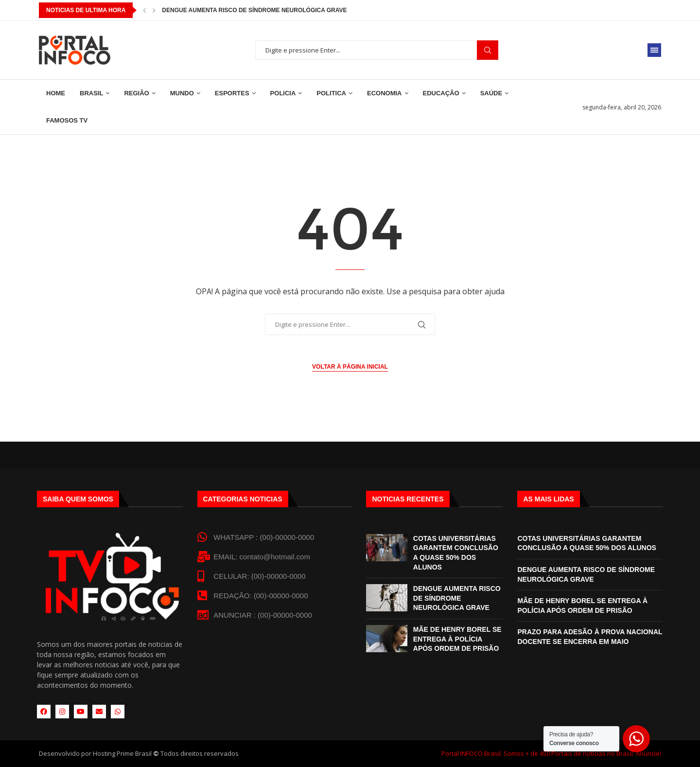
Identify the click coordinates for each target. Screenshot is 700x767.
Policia (283, 93)
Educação (441, 93)
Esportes (232, 93)
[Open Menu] (654, 50)
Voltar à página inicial (350, 367)
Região (136, 93)
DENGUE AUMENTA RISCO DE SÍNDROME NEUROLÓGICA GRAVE (457, 598)
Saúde (491, 93)
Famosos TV (67, 120)
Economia (385, 93)
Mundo (182, 93)
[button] (144, 10)
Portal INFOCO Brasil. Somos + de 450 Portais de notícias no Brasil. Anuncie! (551, 753)
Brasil (91, 93)
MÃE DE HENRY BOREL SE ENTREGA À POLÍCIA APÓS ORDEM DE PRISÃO (457, 639)
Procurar (488, 50)
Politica (331, 93)
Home (56, 93)
